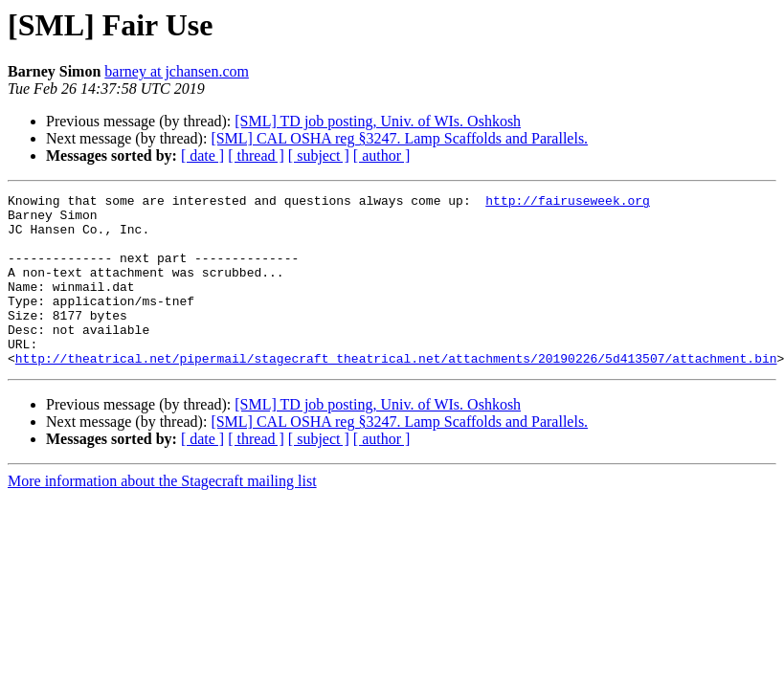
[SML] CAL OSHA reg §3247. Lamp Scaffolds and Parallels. (399, 138)
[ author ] (382, 156)
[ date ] (202, 156)
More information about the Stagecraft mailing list (162, 515)
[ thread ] (256, 156)
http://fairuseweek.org (568, 203)
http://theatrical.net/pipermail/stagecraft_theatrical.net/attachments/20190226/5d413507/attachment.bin (396, 392)
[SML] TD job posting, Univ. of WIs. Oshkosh (378, 121)
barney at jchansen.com (177, 71)
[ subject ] (319, 156)
